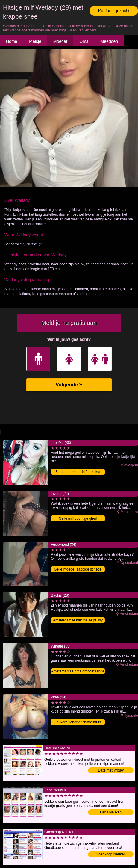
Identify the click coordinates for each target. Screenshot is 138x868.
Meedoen (109, 41)
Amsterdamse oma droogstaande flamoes (78, 672)
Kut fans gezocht (114, 11)
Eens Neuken (111, 812)
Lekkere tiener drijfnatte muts (78, 722)
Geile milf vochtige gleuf (78, 518)
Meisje (35, 41)
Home (12, 41)
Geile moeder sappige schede (78, 569)
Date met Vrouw (111, 770)
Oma (84, 41)
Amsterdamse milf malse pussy (78, 620)
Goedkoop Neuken (111, 854)
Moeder (60, 41)
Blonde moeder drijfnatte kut (78, 472)
